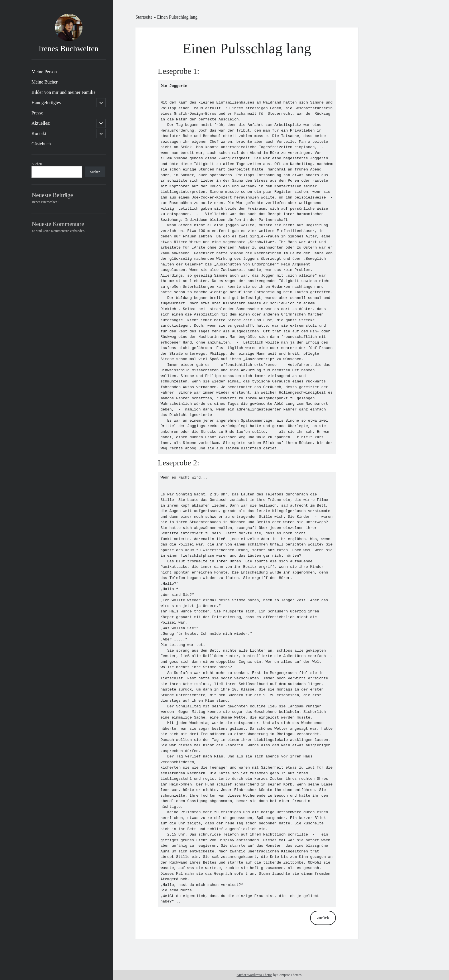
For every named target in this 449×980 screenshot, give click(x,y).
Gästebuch (41, 144)
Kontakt (39, 133)
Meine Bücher (45, 82)
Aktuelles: (41, 123)
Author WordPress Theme (254, 975)
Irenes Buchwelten (69, 48)
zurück (323, 918)
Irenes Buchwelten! (45, 202)
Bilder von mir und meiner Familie (64, 92)
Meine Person (44, 72)
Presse (37, 113)
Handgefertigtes (46, 103)
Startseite (144, 17)
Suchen (37, 164)
